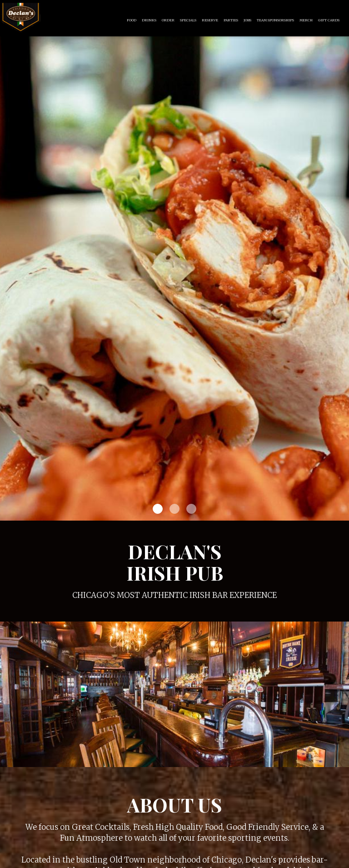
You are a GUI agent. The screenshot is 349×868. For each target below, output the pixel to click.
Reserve (210, 20)
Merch (306, 20)
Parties (231, 20)
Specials (188, 20)
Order (168, 20)
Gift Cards (329, 20)
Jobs (247, 20)
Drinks (149, 20)
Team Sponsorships (275, 20)
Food (132, 20)
